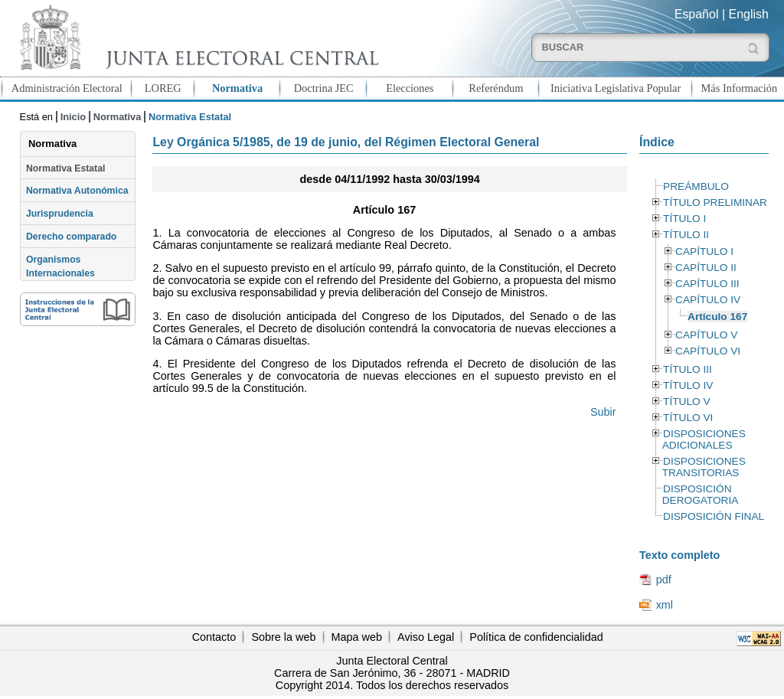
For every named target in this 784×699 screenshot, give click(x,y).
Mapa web (357, 637)
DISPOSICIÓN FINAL (714, 516)
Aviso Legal (426, 637)
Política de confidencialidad (536, 637)
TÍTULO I (684, 219)
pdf (664, 580)
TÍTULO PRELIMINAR (715, 203)
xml (665, 605)
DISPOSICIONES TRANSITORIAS (704, 467)
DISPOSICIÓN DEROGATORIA (701, 495)
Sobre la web (283, 637)
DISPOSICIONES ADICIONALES (704, 439)
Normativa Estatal (65, 168)
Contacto (214, 637)
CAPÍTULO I (704, 252)
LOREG (163, 88)
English (749, 14)
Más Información (740, 88)
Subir (603, 412)
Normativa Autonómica (77, 191)
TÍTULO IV (688, 385)
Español (697, 14)
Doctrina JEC (324, 88)
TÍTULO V (686, 402)
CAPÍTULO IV (708, 300)
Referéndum (496, 88)
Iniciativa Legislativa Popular (616, 88)
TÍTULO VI (688, 418)
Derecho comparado (71, 237)
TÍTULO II (686, 235)
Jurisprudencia (60, 214)
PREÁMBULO (696, 186)
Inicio (73, 117)
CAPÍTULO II (706, 268)
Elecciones (410, 88)
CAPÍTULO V (706, 335)
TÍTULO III (688, 369)
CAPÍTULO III (707, 284)
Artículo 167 (717, 317)
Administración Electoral (67, 88)
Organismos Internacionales (60, 266)
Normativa (237, 88)
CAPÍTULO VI (708, 351)
